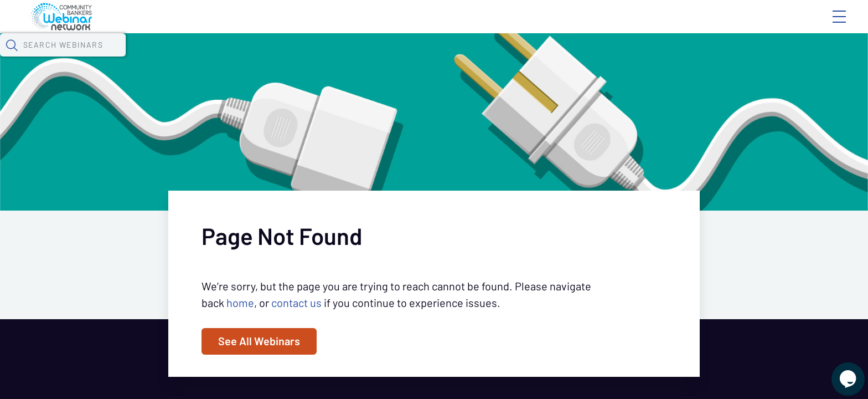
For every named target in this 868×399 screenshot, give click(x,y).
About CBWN (750, 26)
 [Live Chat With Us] (838, 371)
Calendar (267, 58)
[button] (642, 57)
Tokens (322, 58)
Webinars (205, 58)
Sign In (826, 26)
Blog (682, 26)
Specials (398, 58)
